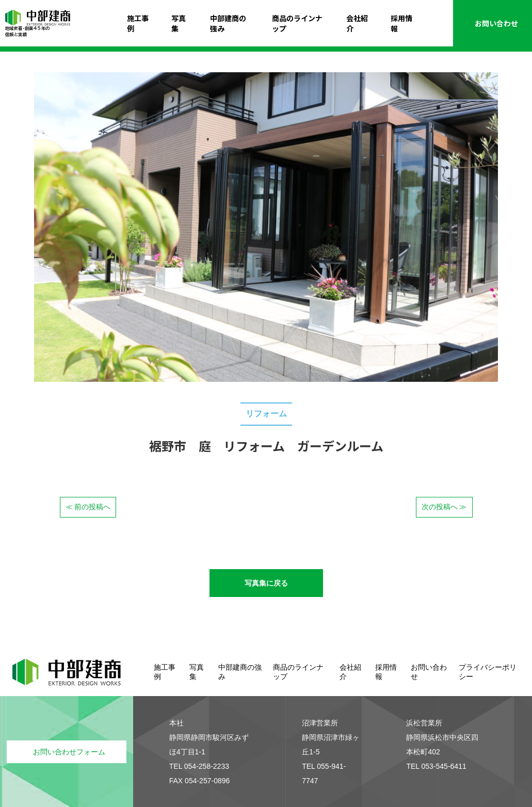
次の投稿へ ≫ (444, 507)
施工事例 (138, 23)
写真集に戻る (266, 583)
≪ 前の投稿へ (88, 507)
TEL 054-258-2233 (199, 766)
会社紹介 (357, 23)
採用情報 (401, 23)
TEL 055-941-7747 (324, 773)
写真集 (179, 23)
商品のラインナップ (297, 23)
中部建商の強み (228, 23)
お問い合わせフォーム (69, 752)
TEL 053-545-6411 (436, 766)
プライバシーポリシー (488, 672)
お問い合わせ (493, 23)
